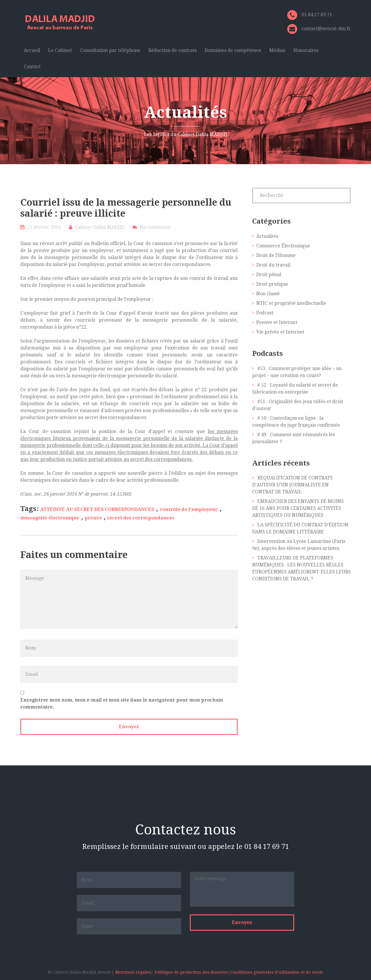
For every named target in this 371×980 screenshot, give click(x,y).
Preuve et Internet (277, 322)
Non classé (268, 294)
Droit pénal (269, 275)
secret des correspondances (141, 518)
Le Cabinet (60, 50)
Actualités (267, 236)
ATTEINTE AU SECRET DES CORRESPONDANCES (97, 509)
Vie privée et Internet (280, 332)
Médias (277, 50)
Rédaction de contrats (172, 50)
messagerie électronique (50, 518)
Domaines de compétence (233, 50)
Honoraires (306, 50)
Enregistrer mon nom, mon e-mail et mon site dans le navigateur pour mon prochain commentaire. (122, 703)
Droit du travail (273, 265)
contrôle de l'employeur (189, 509)
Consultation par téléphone (110, 50)
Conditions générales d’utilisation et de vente (277, 972)
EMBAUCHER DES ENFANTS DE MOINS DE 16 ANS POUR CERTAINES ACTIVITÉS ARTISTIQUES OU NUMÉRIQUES (298, 508)
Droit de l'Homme (276, 255)
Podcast (265, 313)
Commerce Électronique (283, 246)
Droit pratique (272, 284)
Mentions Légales (133, 972)
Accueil (32, 50)
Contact (32, 67)
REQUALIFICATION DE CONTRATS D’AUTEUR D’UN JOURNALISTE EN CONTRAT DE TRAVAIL (292, 485)
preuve (93, 518)
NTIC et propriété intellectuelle (291, 303)
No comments (155, 227)
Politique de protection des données (191, 972)
